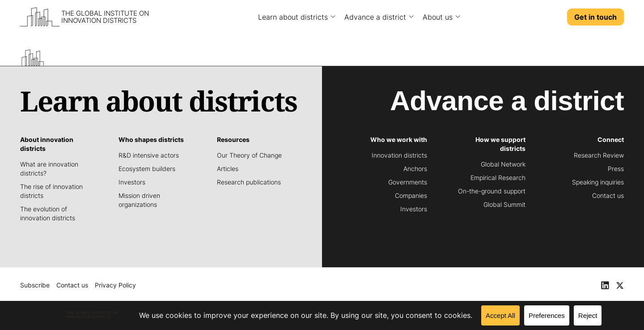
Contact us (72, 285)
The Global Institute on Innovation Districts (105, 17)
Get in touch (595, 17)
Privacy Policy (115, 285)
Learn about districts (293, 17)
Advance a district (375, 17)
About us (438, 17)
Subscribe (35, 285)
